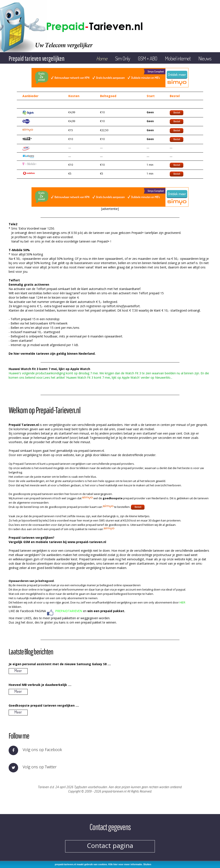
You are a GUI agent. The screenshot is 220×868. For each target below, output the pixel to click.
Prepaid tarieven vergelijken (37, 58)
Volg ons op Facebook (42, 750)
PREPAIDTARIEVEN (69, 611)
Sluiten (147, 864)
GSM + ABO (148, 58)
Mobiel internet (178, 58)
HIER (182, 602)
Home (102, 58)
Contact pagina (110, 845)
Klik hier (113, 864)
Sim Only (123, 58)
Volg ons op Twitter (40, 767)
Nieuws (205, 58)
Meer (18, 671)
